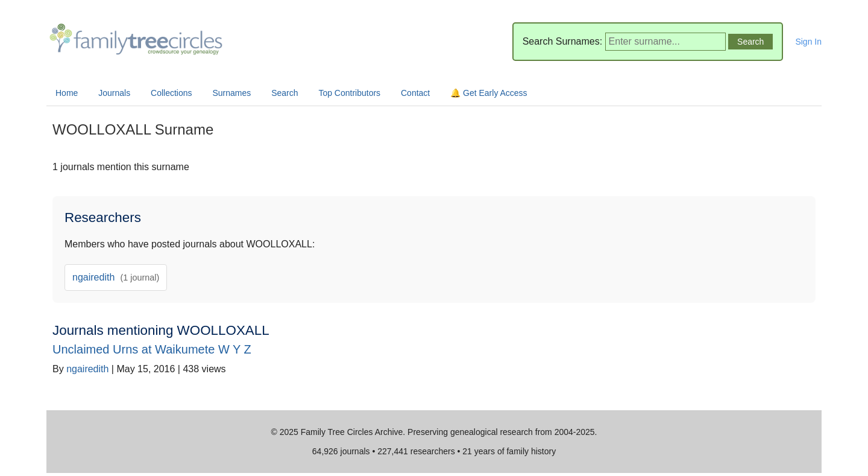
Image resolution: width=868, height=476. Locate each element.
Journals (114, 93)
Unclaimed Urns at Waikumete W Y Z (152, 349)
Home (67, 93)
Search (285, 93)
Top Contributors (349, 93)
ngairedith (116, 277)
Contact (415, 93)
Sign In (808, 42)
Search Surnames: (563, 41)
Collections (171, 93)
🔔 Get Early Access (489, 93)
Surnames (231, 93)
